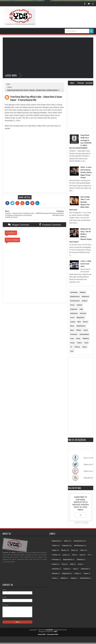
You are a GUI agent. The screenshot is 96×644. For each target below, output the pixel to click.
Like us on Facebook (75, 458)
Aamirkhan (74, 292)
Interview (83, 313)
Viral (72, 351)
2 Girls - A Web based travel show (86, 264)
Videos (9, 87)
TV (71, 347)
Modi (79, 322)
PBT (56, 632)
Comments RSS (52, 634)
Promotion (74, 334)
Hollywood (74, 309)
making (73, 322)
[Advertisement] (48, 55)
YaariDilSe (49, 630)
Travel (86, 343)
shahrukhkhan (84, 334)
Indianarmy (74, 313)
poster (86, 330)
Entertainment (75, 301)
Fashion (84, 301)
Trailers (79, 343)
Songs (78, 338)
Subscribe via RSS (75, 478)
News (72, 330)
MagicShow (80, 317)
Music (72, 326)
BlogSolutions (75, 296)
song (72, 338)
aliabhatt (83, 292)
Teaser (72, 343)
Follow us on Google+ (75, 471)
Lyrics (72, 317)
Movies (85, 322)
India (81, 309)
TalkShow (86, 338)
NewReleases (81, 326)
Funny (72, 305)
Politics (79, 330)
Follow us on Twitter (75, 464)
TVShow (77, 347)
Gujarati (79, 305)
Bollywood (85, 296)
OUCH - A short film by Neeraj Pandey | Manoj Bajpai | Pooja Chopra (86, 172)
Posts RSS (42, 634)
